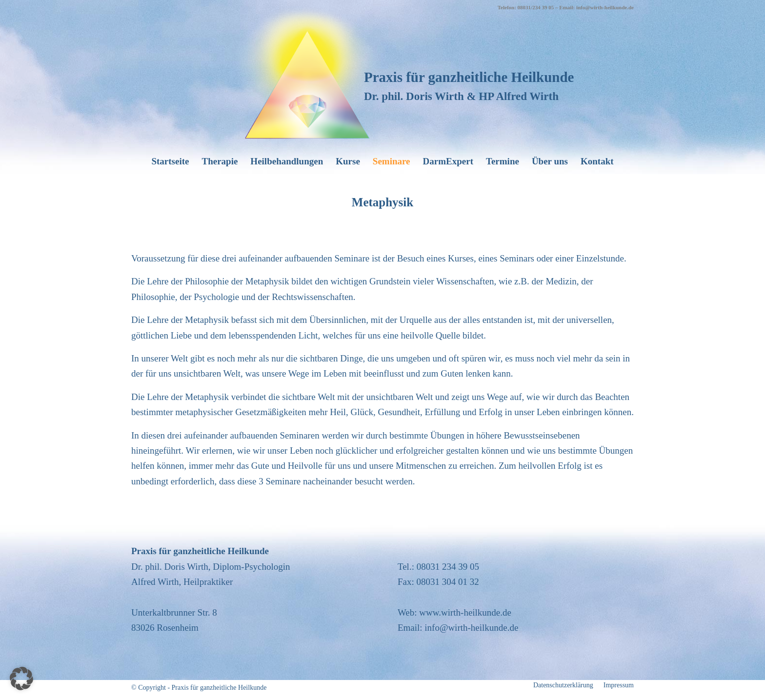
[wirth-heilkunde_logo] (307, 72)
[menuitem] (170, 161)
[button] (21, 679)
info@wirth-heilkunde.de (471, 628)
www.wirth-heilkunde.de (465, 612)
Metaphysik (382, 202)
